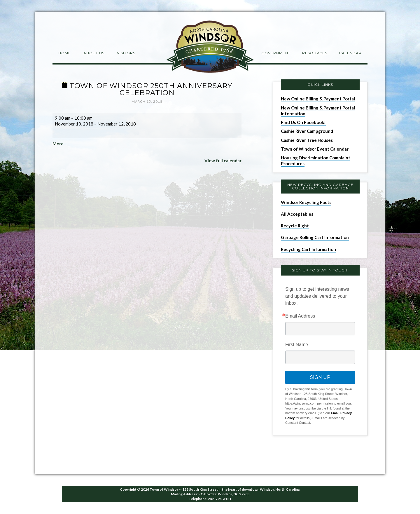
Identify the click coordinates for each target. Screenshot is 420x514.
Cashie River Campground (307, 131)
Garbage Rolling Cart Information (315, 237)
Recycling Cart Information (308, 249)
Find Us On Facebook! (303, 122)
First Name (297, 345)
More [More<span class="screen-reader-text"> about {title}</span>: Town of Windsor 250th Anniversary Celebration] (58, 144)
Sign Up (320, 377)
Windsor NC (210, 48)
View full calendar (223, 161)
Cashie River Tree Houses (307, 140)
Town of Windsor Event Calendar (315, 149)
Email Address (300, 316)
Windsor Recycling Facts (306, 202)
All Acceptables (297, 214)
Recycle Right (295, 226)
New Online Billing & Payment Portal (318, 99)
